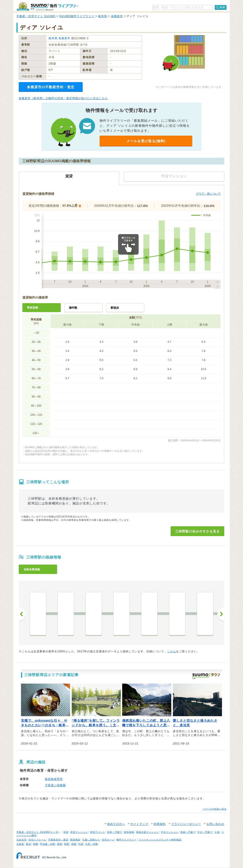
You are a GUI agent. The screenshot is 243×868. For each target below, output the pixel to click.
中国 (81, 844)
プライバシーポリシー (186, 824)
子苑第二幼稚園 (55, 785)
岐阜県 (103, 16)
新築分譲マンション (147, 832)
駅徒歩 (115, 308)
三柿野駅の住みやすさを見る (197, 531)
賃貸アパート (98, 832)
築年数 (73, 308)
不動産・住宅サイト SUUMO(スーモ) (38, 832)
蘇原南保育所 (54, 779)
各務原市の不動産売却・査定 (51, 87)
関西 (67, 844)
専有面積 (32, 308)
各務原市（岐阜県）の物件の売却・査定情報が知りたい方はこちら (63, 98)
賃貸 (66, 832)
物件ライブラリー (127, 840)
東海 (60, 844)
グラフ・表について (208, 194)
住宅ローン (108, 840)
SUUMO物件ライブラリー (77, 16)
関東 (36, 844)
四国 (74, 844)
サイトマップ (139, 824)
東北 (29, 844)
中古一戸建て (205, 832)
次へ (221, 614)
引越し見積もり (91, 840)
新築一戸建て (188, 832)
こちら (172, 651)
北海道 (20, 844)
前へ (22, 614)
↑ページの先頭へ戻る (215, 809)
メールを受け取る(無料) (146, 141)
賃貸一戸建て (115, 832)
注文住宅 (21, 840)
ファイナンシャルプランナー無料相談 (160, 840)
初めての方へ (116, 824)
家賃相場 (129, 832)
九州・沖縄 (91, 844)
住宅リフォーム (37, 840)
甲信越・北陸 (48, 844)
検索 (222, 7)
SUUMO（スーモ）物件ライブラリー (48, 6)
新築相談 (75, 840)
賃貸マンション (79, 832)
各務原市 (117, 16)
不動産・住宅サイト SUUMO (36, 16)
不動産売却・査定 (58, 840)
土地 (217, 832)
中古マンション (170, 832)
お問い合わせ (215, 824)
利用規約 (160, 824)
